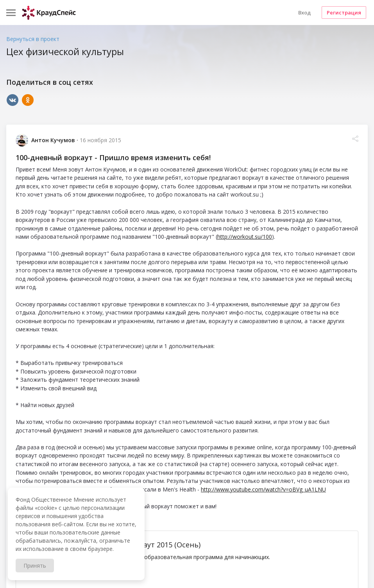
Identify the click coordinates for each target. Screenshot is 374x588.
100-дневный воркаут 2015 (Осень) (139, 545)
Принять (35, 566)
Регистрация (344, 13)
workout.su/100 (97, 578)
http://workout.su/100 (245, 237)
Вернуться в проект (33, 39)
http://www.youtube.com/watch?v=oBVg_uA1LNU (263, 489)
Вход (304, 13)
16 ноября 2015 (100, 140)
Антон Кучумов (53, 140)
